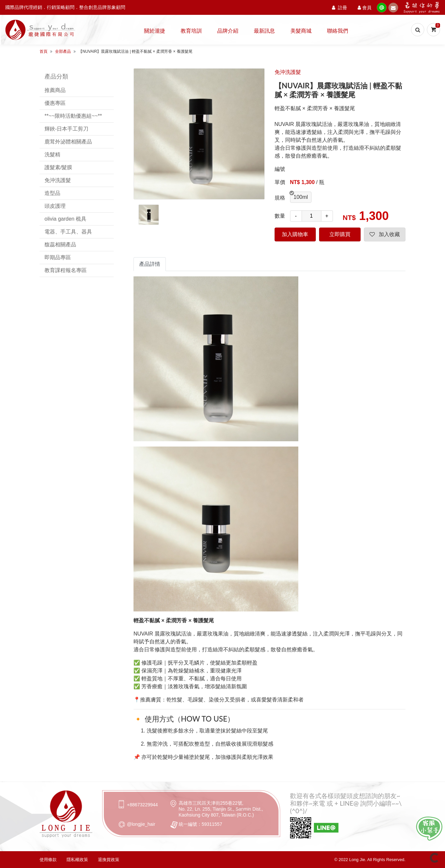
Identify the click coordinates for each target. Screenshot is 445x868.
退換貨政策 (109, 860)
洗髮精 (52, 155)
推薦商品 (55, 90)
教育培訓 (191, 31)
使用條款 (48, 860)
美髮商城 (301, 31)
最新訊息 (264, 31)
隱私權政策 (77, 860)
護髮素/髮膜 (58, 167)
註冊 (340, 7)
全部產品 (63, 51)
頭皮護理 (55, 206)
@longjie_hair (141, 824)
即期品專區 (58, 257)
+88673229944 (142, 805)
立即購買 (340, 234)
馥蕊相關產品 (60, 245)
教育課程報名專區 (66, 270)
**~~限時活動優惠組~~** (73, 116)
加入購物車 (295, 234)
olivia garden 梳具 (65, 219)
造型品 (52, 193)
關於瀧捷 (155, 31)
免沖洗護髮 (58, 180)
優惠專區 (55, 103)
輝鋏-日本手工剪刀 (66, 129)
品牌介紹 (228, 31)
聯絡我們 (338, 31)
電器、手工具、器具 (68, 232)
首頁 (44, 51)
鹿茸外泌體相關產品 (68, 142)
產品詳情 (150, 264)
